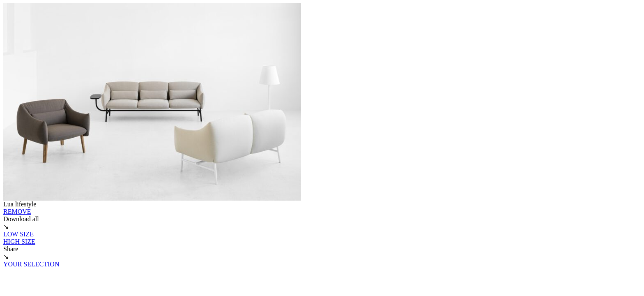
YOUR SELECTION (31, 264)
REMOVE (17, 212)
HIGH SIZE (19, 242)
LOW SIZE (18, 234)
